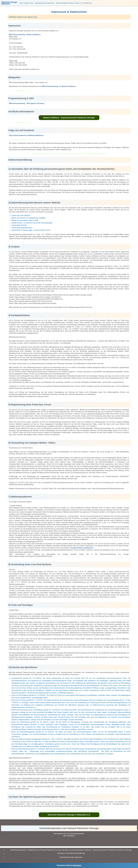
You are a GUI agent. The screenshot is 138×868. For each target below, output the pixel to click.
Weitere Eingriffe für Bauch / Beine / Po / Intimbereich (74, 3)
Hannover (77, 865)
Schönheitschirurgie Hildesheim (71, 857)
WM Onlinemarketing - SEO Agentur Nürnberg (27, 103)
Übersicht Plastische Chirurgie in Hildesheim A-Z (69, 815)
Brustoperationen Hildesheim (45, 3)
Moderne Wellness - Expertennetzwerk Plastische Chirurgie (69, 118)
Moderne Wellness (34, 35)
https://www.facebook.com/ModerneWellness (26, 135)
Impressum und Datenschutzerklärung (71, 853)
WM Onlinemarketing (17, 35)
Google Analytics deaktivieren (82, 548)
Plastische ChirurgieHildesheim (9, 3)
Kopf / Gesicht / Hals (26, 3)
